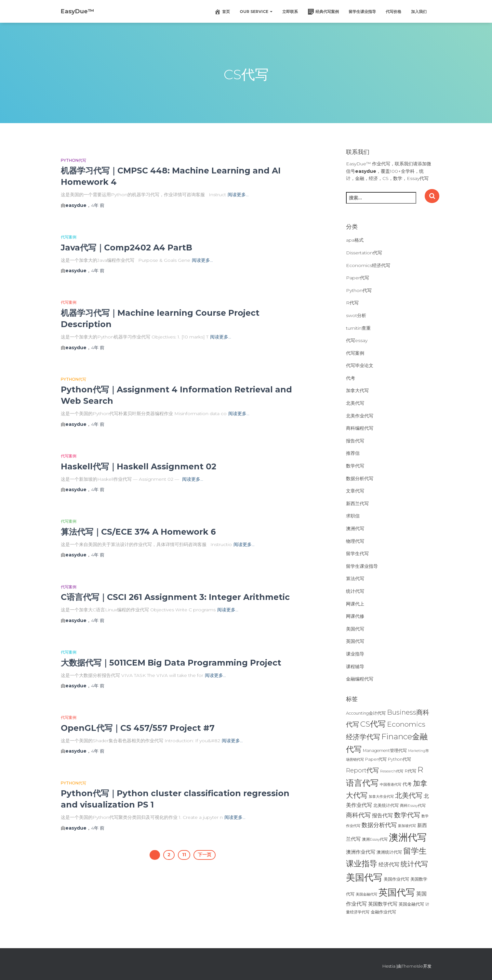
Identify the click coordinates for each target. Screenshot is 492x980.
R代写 (352, 303)
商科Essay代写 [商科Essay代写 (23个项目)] (413, 805)
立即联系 (290, 12)
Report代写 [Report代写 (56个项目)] (362, 770)
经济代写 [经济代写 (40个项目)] (389, 865)
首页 (222, 12)
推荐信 (353, 453)
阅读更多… (238, 195)
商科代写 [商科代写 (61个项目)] (358, 815)
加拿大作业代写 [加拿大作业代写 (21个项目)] (381, 796)
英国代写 (355, 641)
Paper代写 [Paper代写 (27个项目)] (376, 759)
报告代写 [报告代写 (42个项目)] (382, 815)
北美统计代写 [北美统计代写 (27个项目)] (386, 805)
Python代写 (73, 160)
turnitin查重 (358, 328)
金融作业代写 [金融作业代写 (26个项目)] (383, 912)
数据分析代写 (360, 478)
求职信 (353, 516)
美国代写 (355, 629)
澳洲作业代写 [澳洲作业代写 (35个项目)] (361, 852)
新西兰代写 (357, 503)
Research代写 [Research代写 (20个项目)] (392, 771)
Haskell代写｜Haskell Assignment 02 (139, 466)
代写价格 (393, 12)
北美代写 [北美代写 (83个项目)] (409, 795)
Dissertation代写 (364, 253)
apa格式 (355, 240)
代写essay (357, 340)
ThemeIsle (412, 966)
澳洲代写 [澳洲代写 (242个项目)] (408, 837)
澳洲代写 (355, 528)
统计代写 (355, 591)
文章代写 (355, 491)
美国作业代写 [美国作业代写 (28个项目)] (396, 879)
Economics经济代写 (368, 265)
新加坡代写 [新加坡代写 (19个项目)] (407, 826)
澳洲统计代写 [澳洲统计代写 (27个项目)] (389, 852)
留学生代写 (357, 554)
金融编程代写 (360, 679)
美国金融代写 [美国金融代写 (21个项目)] (366, 894)
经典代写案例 (323, 12)
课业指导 (355, 654)
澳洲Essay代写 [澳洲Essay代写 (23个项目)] (375, 839)
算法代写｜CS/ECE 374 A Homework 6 (138, 532)
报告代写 (355, 441)
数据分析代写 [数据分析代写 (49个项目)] (379, 825)
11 (184, 855)
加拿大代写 (357, 390)
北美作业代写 (360, 416)
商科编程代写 (360, 428)
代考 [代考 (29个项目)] (407, 784)
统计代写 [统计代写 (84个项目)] (414, 864)
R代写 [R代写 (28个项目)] (410, 771)
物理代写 (355, 541)
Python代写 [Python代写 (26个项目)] (399, 759)
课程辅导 (355, 667)
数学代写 (355, 466)
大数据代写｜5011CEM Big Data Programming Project (171, 663)
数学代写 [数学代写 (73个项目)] (407, 815)
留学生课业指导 (362, 12)
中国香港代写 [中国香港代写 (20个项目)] (391, 784)
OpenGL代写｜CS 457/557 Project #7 (138, 728)
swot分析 (356, 315)
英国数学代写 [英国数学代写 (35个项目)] (383, 904)
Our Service (256, 12)
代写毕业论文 (360, 365)
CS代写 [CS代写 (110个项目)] (373, 724)
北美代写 (355, 403)
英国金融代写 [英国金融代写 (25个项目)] (411, 904)
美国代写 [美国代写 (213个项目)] (364, 877)
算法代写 (355, 579)
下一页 (205, 855)
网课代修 (355, 616)
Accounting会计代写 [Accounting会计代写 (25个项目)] (366, 713)
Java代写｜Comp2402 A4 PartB (126, 248)
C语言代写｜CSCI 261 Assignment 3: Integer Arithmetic (175, 597)
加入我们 (419, 12)
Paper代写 (358, 278)
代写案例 (69, 237)
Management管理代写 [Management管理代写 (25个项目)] (385, 751)
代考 (351, 378)
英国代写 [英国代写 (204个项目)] (397, 892)
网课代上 (355, 604)
